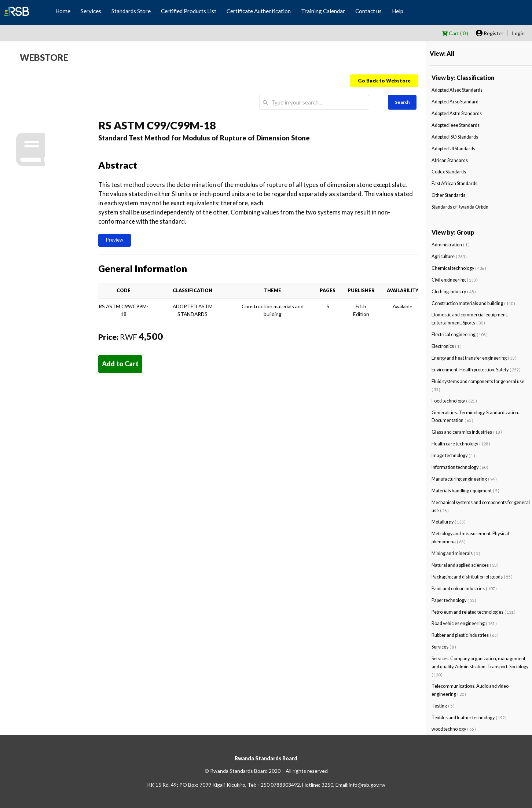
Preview (115, 240)
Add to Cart (120, 364)
